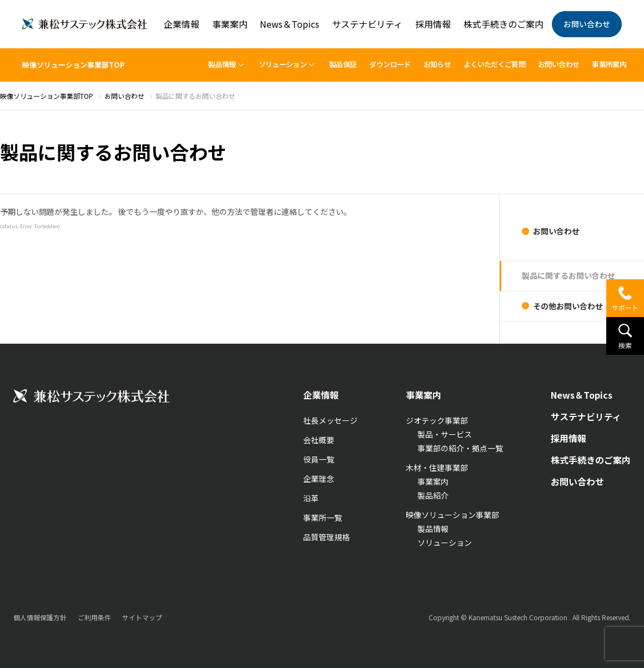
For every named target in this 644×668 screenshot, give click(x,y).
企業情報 (182, 24)
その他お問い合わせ (568, 306)
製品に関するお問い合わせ (568, 275)
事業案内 (230, 24)
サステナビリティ (367, 24)
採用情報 (433, 24)
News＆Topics (290, 24)
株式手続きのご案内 (504, 24)
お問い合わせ (587, 24)
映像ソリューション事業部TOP (74, 65)
